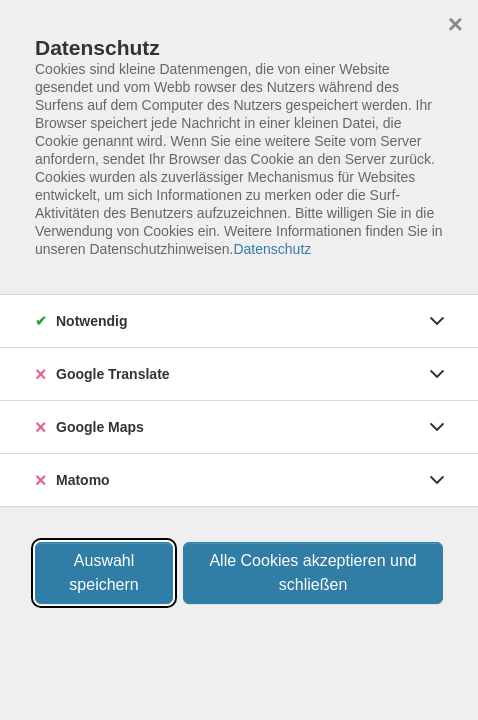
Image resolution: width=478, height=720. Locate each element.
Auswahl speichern (103, 572)
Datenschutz (272, 249)
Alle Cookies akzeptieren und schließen (312, 572)
